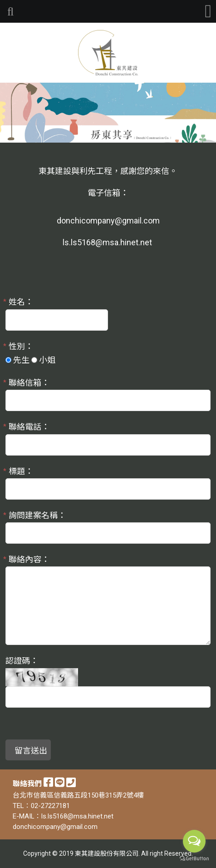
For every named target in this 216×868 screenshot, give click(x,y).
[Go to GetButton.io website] (194, 859)
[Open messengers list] (194, 841)
